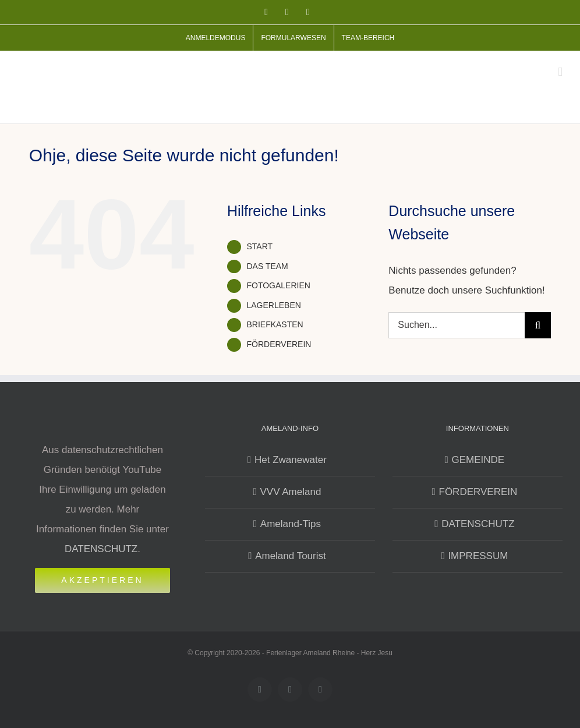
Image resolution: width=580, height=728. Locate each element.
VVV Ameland (290, 492)
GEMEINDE (478, 460)
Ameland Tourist (291, 556)
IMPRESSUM (478, 556)
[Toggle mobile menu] (560, 72)
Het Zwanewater (291, 460)
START (259, 246)
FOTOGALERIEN (278, 285)
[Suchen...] (457, 325)
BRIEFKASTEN (275, 324)
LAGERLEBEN (273, 305)
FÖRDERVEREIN (279, 344)
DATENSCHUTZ (101, 549)
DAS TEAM (267, 266)
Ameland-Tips (291, 524)
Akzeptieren (102, 580)
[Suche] (538, 325)
